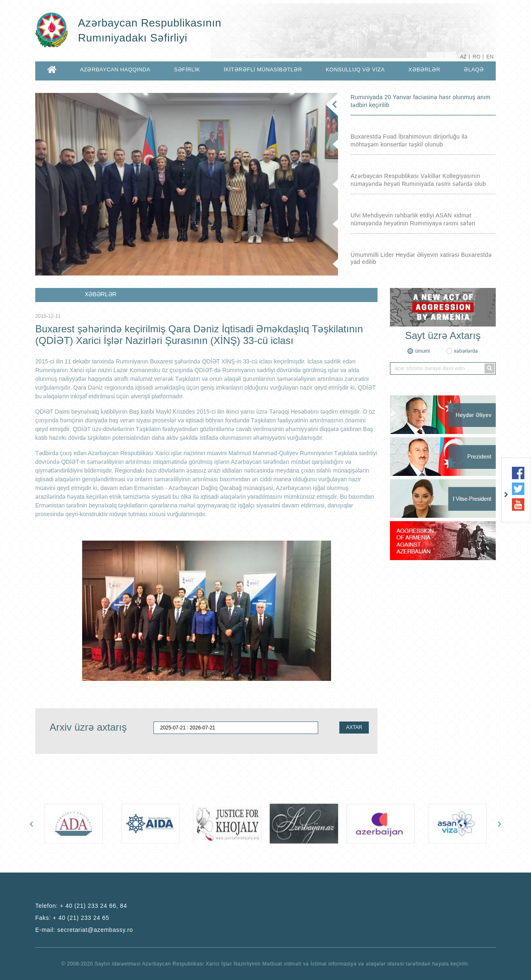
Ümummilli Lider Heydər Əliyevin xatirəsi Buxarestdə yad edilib (421, 258)
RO (476, 57)
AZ (463, 57)
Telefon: (81, 906)
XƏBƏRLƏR (424, 69)
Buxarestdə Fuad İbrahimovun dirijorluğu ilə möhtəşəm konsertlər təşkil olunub (409, 140)
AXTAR (354, 727)
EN (490, 57)
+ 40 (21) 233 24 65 (81, 918)
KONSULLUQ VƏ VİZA (355, 69)
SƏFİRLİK (187, 69)
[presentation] (32, 823)
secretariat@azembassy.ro (95, 930)
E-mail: (84, 930)
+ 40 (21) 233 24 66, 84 (93, 906)
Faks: (72, 918)
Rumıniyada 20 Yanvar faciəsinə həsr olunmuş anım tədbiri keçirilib (420, 101)
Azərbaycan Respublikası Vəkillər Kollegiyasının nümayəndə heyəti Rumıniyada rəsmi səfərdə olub (418, 180)
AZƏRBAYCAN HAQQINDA (115, 69)
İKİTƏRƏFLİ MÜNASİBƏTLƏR (263, 69)
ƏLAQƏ (474, 69)
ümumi (422, 351)
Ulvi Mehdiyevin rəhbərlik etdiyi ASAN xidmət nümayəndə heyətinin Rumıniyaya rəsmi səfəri (413, 219)
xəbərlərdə (466, 351)
